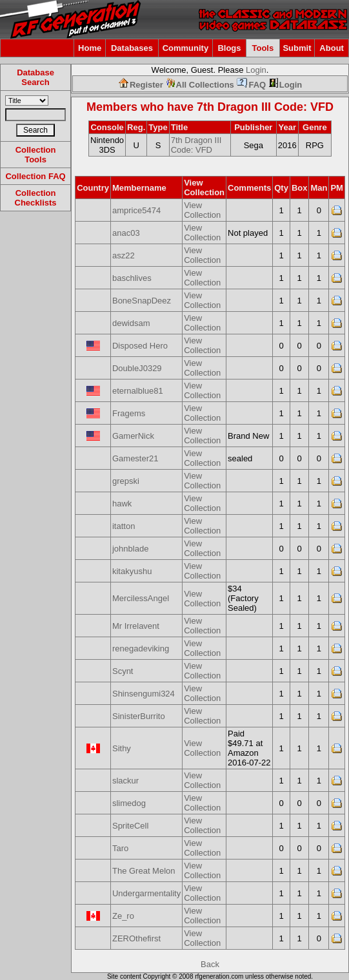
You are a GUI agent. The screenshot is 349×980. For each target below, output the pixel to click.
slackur (125, 781)
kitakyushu (132, 571)
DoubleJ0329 (137, 368)
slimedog (129, 803)
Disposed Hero (140, 346)
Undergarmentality (146, 893)
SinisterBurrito (139, 716)
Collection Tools (36, 155)
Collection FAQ (35, 176)
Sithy (122, 748)
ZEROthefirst (136, 938)
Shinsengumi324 (144, 694)
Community (186, 48)
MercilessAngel (141, 598)
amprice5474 (136, 210)
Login (256, 70)
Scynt (123, 671)
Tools (263, 48)
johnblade (130, 549)
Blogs (229, 48)
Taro (120, 848)
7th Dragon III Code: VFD (265, 107)
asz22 (124, 255)
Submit (297, 48)
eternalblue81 (138, 391)
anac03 (126, 233)
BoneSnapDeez (142, 301)
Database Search (35, 77)
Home (90, 48)
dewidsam (131, 323)
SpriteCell (130, 826)
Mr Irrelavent (136, 626)
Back (210, 964)
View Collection (202, 210)
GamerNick (133, 436)
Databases (132, 48)
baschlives (132, 278)
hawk (122, 504)
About (332, 48)
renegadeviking (141, 649)
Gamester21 (135, 458)
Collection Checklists (36, 198)
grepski (126, 481)
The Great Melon (144, 871)
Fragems (129, 413)
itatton (124, 526)
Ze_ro (123, 916)
